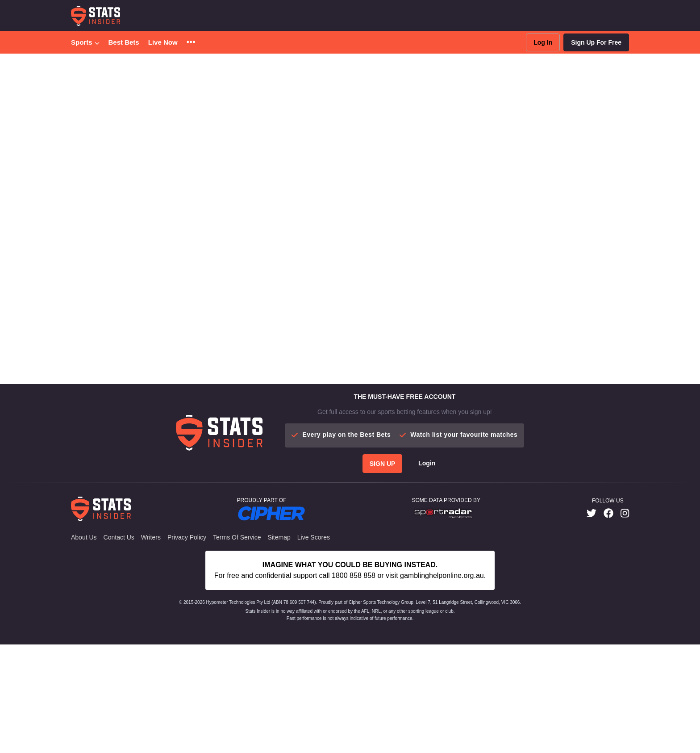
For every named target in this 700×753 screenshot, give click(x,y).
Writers (151, 537)
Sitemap (279, 537)
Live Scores (314, 537)
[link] (592, 513)
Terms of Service (237, 537)
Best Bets (124, 42)
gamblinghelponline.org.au (442, 575)
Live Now (163, 42)
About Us (84, 537)
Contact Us (119, 537)
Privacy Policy (187, 537)
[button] (191, 43)
